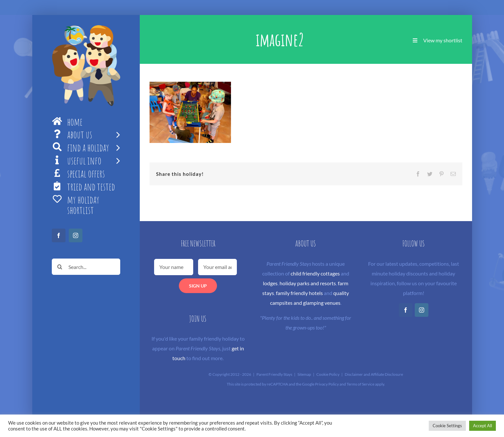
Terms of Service (360, 384)
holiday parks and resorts (308, 283)
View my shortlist (443, 40)
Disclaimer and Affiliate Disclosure (374, 374)
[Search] (60, 267)
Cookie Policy (328, 374)
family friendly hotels (299, 293)
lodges (270, 283)
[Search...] (86, 267)
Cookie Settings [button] (447, 426)
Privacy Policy (327, 384)
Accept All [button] (482, 426)
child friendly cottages (315, 273)
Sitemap (304, 374)
